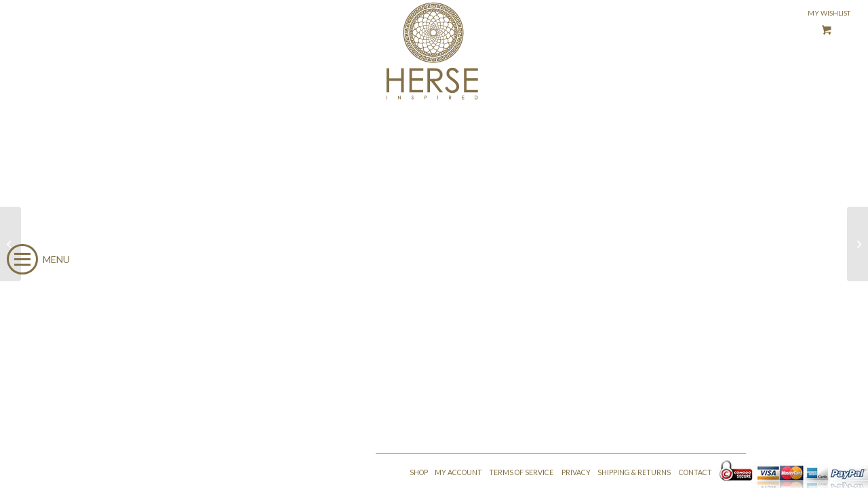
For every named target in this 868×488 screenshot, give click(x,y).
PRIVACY (576, 472)
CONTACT (695, 472)
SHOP (419, 472)
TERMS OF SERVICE (521, 472)
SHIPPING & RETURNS (634, 472)
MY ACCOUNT (458, 472)
